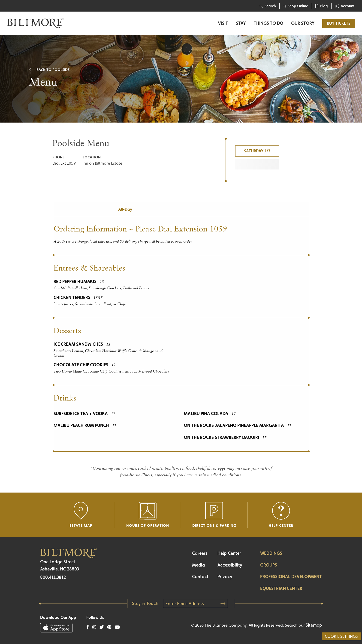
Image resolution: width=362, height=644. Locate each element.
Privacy (225, 576)
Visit (223, 23)
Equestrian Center (281, 588)
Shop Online (296, 6)
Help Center (229, 553)
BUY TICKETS (339, 23)
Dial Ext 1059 (64, 163)
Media (199, 565)
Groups (269, 565)
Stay (241, 23)
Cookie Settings (341, 636)
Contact (200, 576)
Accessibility (230, 565)
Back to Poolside (49, 70)
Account (345, 6)
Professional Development (291, 576)
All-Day (125, 209)
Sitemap (314, 625)
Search (268, 6)
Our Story (303, 23)
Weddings (271, 553)
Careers (200, 553)
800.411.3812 (53, 577)
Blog (322, 6)
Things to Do (268, 23)
